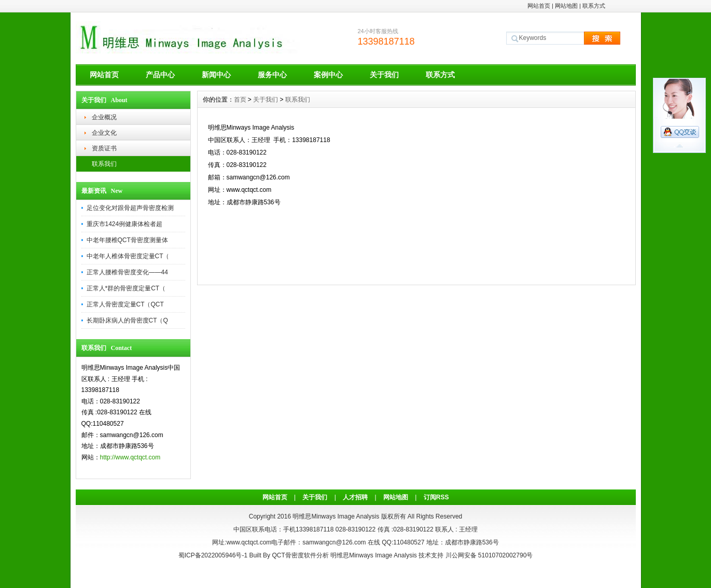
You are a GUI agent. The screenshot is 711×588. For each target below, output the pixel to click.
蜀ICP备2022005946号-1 (213, 555)
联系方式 (594, 6)
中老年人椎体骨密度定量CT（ (128, 256)
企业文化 (104, 133)
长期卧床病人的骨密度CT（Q (127, 320)
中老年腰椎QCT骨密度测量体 (127, 240)
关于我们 (384, 75)
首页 (240, 100)
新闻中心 (216, 75)
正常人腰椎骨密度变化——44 (127, 272)
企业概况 (104, 117)
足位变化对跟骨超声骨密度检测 (130, 208)
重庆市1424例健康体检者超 (125, 224)
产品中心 (160, 75)
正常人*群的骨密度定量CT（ (126, 288)
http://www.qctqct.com (130, 457)
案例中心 (328, 75)
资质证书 (104, 148)
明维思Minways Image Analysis (374, 555)
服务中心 (272, 75)
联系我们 (104, 164)
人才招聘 (355, 497)
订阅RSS (436, 497)
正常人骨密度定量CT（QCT (125, 304)
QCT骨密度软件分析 (300, 555)
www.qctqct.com (249, 542)
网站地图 (566, 6)
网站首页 (539, 6)
